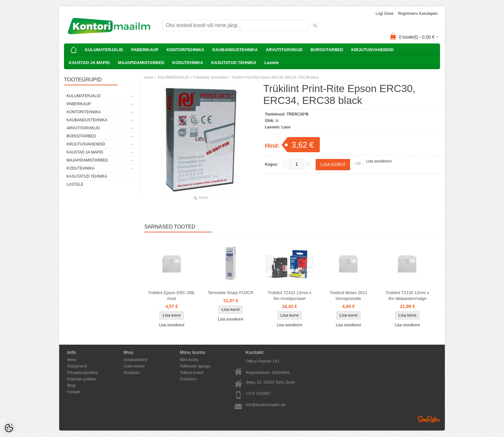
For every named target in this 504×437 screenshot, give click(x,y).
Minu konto (189, 360)
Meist (72, 360)
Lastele (271, 63)
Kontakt (74, 392)
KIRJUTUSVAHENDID (373, 50)
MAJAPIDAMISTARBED (141, 63)
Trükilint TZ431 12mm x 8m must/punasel (290, 296)
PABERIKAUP (145, 50)
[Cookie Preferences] (9, 428)
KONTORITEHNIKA (185, 50)
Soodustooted (135, 360)
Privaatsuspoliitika (83, 373)
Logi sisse (385, 14)
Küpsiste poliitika (81, 379)
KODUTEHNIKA (188, 63)
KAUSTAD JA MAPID (89, 63)
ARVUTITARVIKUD (284, 50)
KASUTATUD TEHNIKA (234, 63)
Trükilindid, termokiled (210, 77)
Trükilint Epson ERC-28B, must (172, 296)
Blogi (72, 386)
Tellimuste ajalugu (195, 366)
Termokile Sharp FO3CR (231, 293)
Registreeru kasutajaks (418, 14)
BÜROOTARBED (327, 50)
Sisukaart (131, 373)
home (149, 77)
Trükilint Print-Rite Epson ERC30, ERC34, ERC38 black (275, 77)
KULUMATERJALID (104, 50)
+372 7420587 (258, 394)
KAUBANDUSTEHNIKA (235, 50)
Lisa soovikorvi (379, 161)
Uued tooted (134, 366)
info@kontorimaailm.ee (266, 405)
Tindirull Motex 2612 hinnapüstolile (349, 296)
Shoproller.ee (429, 419)
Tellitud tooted (192, 373)
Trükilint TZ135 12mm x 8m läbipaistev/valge (407, 296)
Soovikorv (188, 379)
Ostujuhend (77, 366)
